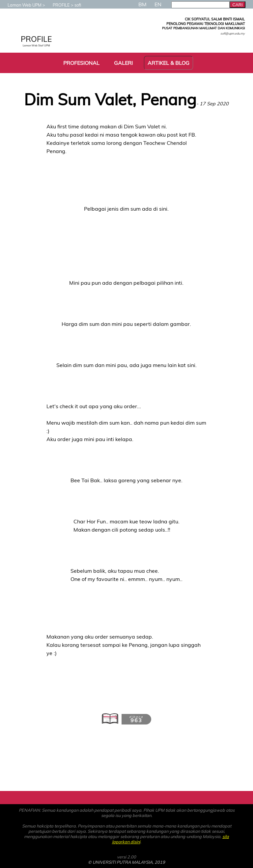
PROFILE (58, 5)
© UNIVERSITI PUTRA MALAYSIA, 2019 (126, 862)
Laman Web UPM (21, 5)
